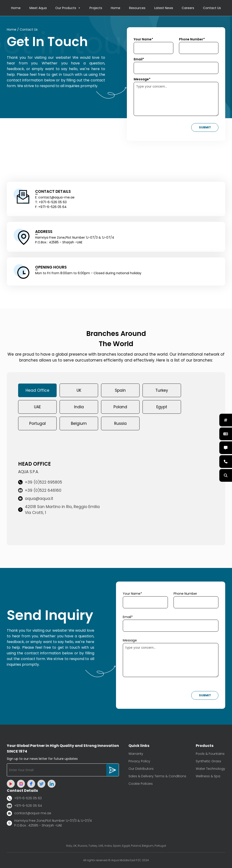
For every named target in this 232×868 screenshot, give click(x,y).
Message (130, 640)
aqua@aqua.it (36, 499)
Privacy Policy (139, 761)
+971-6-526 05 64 (24, 806)
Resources (137, 8)
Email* (139, 59)
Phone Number (185, 594)
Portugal (37, 423)
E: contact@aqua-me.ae (55, 197)
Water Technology (210, 769)
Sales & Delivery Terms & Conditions (157, 776)
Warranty (136, 754)
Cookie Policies (141, 784)
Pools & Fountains (210, 754)
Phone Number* (192, 39)
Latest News (164, 8)
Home (16, 8)
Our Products (68, 8)
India (79, 407)
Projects (96, 8)
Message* (142, 79)
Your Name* (143, 39)
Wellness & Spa (208, 776)
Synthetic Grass (208, 761)
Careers (188, 8)
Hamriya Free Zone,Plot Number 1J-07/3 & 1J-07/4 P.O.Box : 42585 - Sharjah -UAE (49, 823)
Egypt (162, 407)
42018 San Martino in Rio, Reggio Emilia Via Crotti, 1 (59, 510)
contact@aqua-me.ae (29, 813)
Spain (120, 390)
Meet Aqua (38, 8)
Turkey (162, 390)
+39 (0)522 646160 (40, 490)
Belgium (79, 423)
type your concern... (171, 660)
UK (79, 390)
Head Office (37, 390)
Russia (120, 423)
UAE (37, 407)
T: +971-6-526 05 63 (51, 202)
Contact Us (212, 8)
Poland (120, 407)
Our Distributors (141, 769)
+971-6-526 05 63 (24, 798)
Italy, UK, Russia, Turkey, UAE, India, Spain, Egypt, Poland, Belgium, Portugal (116, 846)
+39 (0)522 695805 (40, 482)
